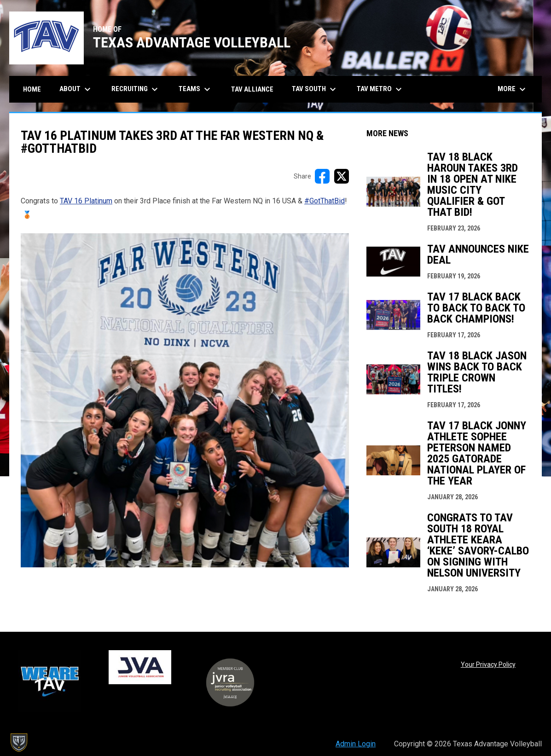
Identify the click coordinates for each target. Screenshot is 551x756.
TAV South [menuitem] (315, 89)
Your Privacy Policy (488, 664)
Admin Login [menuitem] (356, 744)
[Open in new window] (185, 400)
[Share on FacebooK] (322, 176)
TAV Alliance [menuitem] (252, 89)
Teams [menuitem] (196, 89)
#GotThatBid (325, 201)
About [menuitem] (76, 89)
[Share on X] (342, 176)
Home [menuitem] (32, 89)
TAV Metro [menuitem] (380, 89)
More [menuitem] (513, 89)
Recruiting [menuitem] (136, 89)
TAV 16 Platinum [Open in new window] (86, 201)
